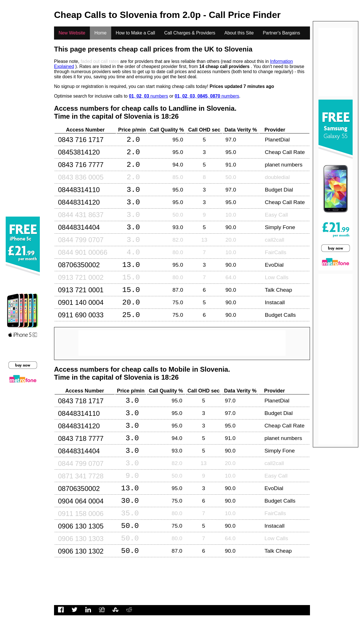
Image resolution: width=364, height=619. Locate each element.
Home (101, 33)
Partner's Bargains (281, 33)
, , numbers (148, 96)
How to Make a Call (136, 33)
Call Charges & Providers (190, 33)
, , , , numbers (207, 96)
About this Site (239, 33)
